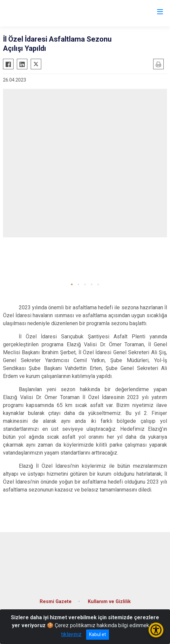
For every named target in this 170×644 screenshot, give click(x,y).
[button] (72, 284)
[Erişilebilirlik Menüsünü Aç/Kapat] (156, 630)
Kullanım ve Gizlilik (109, 602)
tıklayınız (71, 634)
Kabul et (98, 634)
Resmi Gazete (56, 602)
